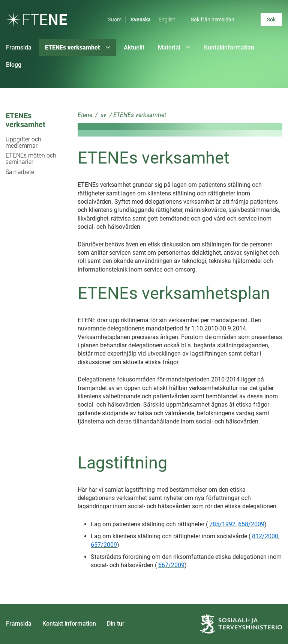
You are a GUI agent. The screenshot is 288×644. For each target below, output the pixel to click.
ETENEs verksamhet (25, 120)
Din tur (116, 624)
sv (103, 115)
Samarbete (20, 172)
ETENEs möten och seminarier (31, 159)
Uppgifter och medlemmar (23, 143)
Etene (85, 115)
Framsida (19, 624)
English (167, 20)
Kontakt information (69, 624)
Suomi (115, 20)
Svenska (141, 20)
